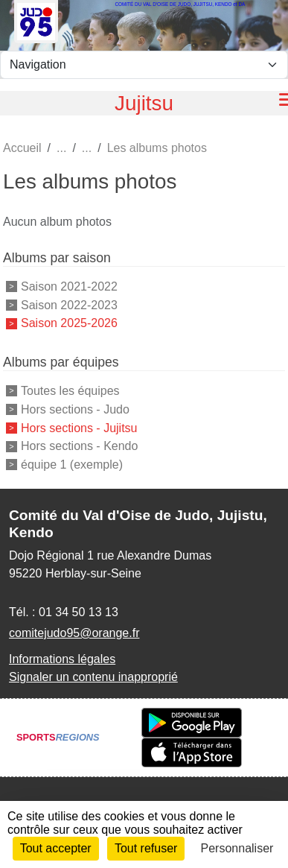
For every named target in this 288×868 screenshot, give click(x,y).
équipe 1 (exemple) (72, 465)
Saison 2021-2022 (69, 286)
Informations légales (62, 659)
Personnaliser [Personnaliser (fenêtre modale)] (237, 848)
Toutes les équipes (70, 391)
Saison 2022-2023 (69, 304)
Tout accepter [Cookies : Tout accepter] (56, 848)
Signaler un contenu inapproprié (93, 677)
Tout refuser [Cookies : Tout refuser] (146, 848)
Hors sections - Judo (75, 409)
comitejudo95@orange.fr (74, 633)
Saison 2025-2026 (69, 323)
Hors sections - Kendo (79, 446)
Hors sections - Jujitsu (79, 427)
